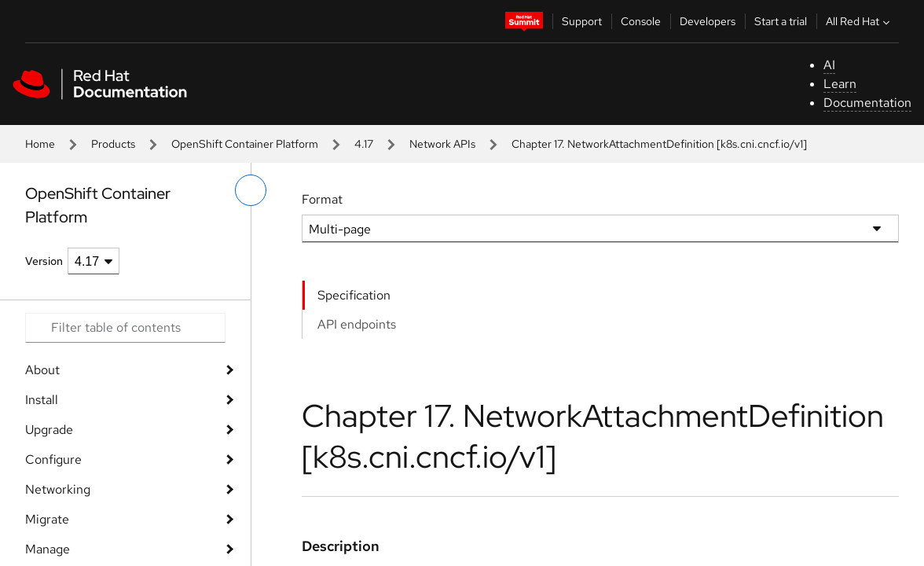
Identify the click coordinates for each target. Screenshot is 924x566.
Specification (354, 295)
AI (829, 65)
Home (40, 144)
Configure (53, 459)
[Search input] (125, 328)
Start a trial (781, 21)
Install (42, 400)
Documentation (867, 103)
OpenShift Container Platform (245, 144)
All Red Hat (860, 21)
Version (44, 261)
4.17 (364, 144)
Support (582, 21)
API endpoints (357, 324)
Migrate (47, 519)
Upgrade (49, 430)
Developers (708, 21)
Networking (58, 489)
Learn (840, 84)
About (42, 370)
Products (113, 144)
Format (322, 199)
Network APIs (442, 144)
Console (641, 21)
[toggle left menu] (251, 190)
